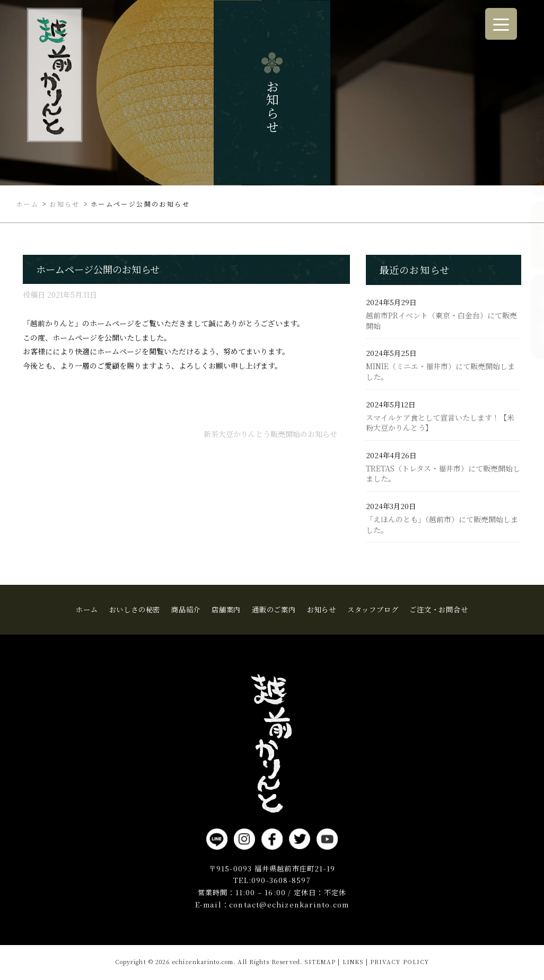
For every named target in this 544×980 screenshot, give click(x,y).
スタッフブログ (373, 609)
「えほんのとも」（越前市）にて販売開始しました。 (442, 525)
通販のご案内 (274, 609)
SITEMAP (320, 962)
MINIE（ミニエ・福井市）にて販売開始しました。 (440, 372)
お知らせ (322, 609)
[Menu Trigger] (501, 24)
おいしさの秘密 (135, 609)
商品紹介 (533, 236)
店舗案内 (226, 609)
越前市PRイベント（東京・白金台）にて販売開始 (441, 321)
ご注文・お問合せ (533, 317)
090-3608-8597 (281, 880)
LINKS (353, 962)
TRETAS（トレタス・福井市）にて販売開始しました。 (443, 474)
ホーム (87, 609)
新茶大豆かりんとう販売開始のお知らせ (270, 434)
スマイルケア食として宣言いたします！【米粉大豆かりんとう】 (440, 423)
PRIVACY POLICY (400, 962)
